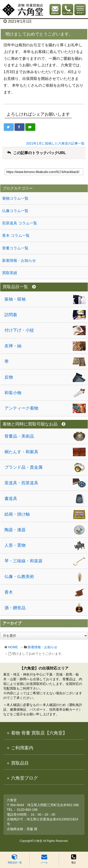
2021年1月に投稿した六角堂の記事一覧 (55, 143)
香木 (9, 592)
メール (44, 859)
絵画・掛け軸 (17, 514)
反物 (9, 377)
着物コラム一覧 (15, 198)
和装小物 (13, 393)
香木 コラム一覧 (16, 236)
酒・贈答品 (15, 608)
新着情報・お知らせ (42, 647)
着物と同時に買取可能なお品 (34, 424)
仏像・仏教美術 (19, 577)
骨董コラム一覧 (15, 248)
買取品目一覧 (15, 859)
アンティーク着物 (21, 408)
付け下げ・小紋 (19, 330)
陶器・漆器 (15, 530)
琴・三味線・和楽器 (23, 561)
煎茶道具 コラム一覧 (19, 223)
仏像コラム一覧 (15, 211)
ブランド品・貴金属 (23, 467)
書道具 (11, 499)
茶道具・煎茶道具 (21, 483)
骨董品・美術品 (19, 436)
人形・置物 (15, 545)
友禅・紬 (13, 346)
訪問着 (11, 315)
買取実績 (10, 273)
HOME (13, 647)
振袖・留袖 (15, 299)
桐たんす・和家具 (21, 452)
